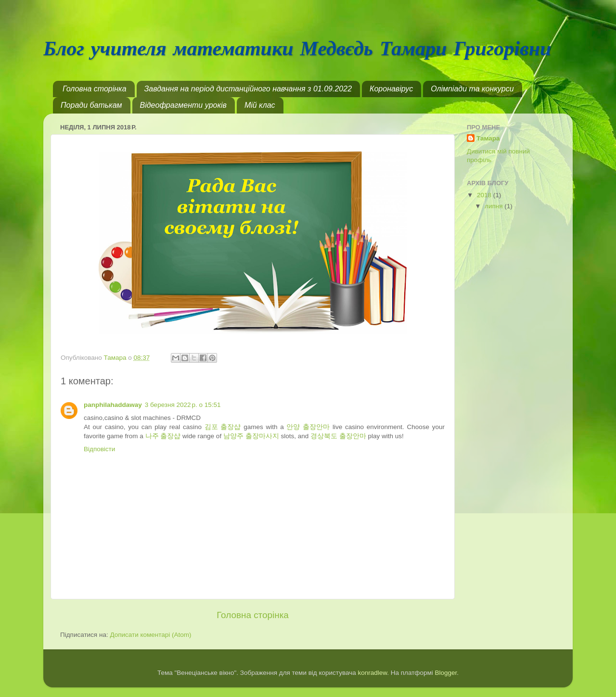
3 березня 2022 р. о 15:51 (183, 405)
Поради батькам (91, 105)
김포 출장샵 (223, 427)
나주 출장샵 (163, 436)
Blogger (446, 673)
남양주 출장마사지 (251, 436)
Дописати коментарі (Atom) (150, 635)
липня (494, 206)
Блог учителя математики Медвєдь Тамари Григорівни (297, 50)
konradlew (372, 673)
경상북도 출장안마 (338, 436)
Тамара (488, 138)
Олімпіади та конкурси (472, 89)
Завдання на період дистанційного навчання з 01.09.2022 (248, 89)
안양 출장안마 (308, 427)
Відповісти (99, 449)
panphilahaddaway (113, 405)
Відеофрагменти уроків (183, 105)
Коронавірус (391, 89)
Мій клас (260, 105)
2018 (485, 195)
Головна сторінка (95, 89)
